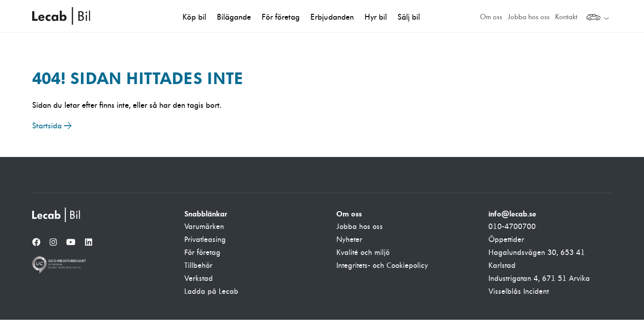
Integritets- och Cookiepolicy (382, 266)
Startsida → (52, 126)
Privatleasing (205, 240)
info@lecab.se (512, 214)
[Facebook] (36, 243)
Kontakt (566, 17)
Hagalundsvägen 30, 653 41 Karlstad (537, 259)
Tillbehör (198, 266)
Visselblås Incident (519, 292)
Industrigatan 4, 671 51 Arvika (539, 279)
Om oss (491, 17)
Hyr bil (376, 17)
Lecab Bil (62, 16)
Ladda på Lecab (211, 292)
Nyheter (349, 240)
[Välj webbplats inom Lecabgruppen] (597, 18)
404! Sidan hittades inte (138, 78)
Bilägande (234, 17)
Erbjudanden (332, 17)
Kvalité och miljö (363, 253)
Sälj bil (409, 17)
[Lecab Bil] (57, 215)
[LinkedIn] (89, 243)
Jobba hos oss (529, 17)
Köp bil (194, 17)
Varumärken (204, 227)
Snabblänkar (206, 214)
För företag (281, 17)
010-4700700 (512, 227)
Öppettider (506, 240)
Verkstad (199, 279)
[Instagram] (53, 243)
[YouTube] (71, 243)
